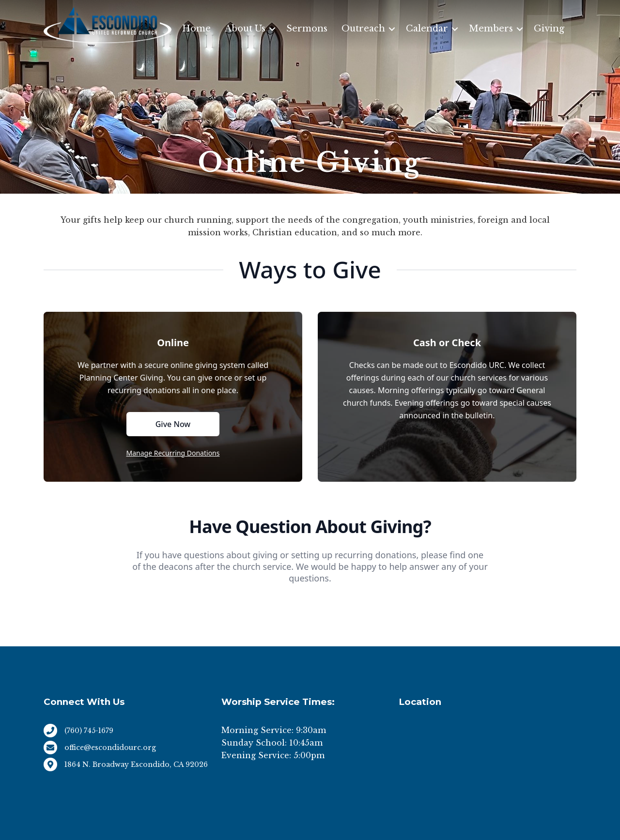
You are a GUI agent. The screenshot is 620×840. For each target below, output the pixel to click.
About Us (245, 29)
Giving (549, 29)
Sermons (307, 29)
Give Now (173, 424)
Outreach (363, 29)
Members (491, 29)
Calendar (427, 29)
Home (196, 29)
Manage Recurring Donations (173, 453)
